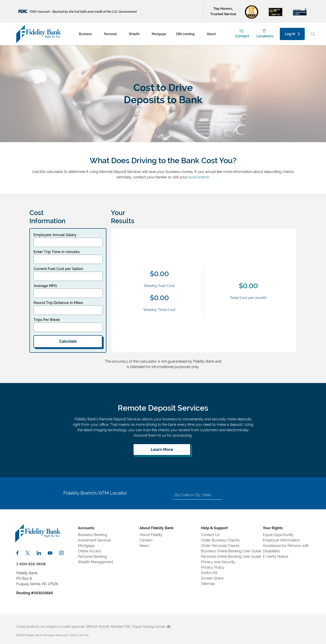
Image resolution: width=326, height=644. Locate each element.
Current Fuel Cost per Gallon (58, 269)
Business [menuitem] (85, 34)
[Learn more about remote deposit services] (162, 450)
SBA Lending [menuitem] (185, 34)
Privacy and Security (218, 562)
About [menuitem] (211, 34)
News (144, 546)
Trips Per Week (47, 320)
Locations (265, 36)
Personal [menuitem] (110, 34)
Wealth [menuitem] (134, 34)
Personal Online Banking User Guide (231, 557)
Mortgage (86, 546)
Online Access (90, 551)
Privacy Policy (213, 567)
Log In (292, 34)
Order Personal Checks (220, 546)
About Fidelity (151, 535)
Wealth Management (95, 562)
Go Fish (84, 635)
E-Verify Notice (276, 557)
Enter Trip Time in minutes (57, 252)
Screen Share (212, 578)
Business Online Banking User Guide (231, 551)
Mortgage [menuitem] (159, 34)
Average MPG (45, 286)
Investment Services (95, 540)
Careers (146, 540)
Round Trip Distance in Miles (58, 303)
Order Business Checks (220, 540)
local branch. (199, 177)
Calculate (68, 341)
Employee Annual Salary (55, 235)
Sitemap (208, 584)
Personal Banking (92, 557)
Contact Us (210, 535)
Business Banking (92, 535)
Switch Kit (209, 573)
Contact (242, 36)
